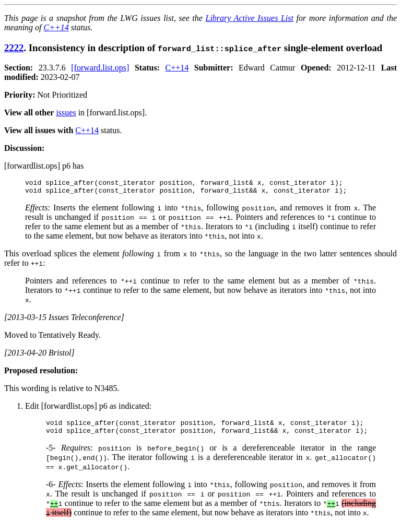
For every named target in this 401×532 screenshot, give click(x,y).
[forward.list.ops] (100, 68)
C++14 (56, 27)
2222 (14, 48)
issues (66, 113)
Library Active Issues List (249, 18)
